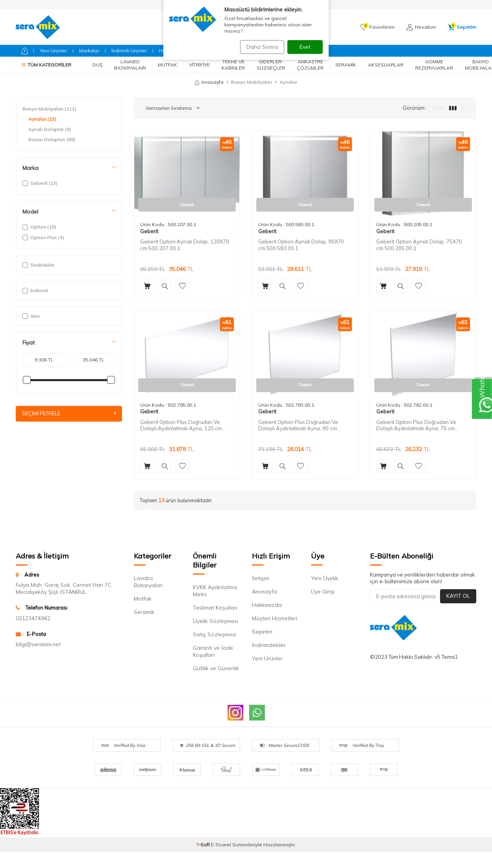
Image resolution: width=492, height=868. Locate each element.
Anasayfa (209, 82)
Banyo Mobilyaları (252, 82)
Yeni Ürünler (53, 51)
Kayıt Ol (458, 596)
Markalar (89, 51)
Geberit (149, 231)
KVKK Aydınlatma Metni (215, 591)
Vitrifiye (199, 65)
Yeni (31, 316)
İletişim (261, 578)
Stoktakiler (39, 265)
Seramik (346, 65)
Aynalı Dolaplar (50, 129)
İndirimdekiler (269, 645)
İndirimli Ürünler (129, 51)
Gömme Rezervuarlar (434, 65)
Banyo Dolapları (52, 140)
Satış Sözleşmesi (215, 634)
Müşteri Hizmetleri (275, 618)
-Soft (203, 845)
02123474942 (33, 618)
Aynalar (42, 119)
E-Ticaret (221, 845)
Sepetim (262, 632)
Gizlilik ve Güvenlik (216, 668)
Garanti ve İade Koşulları (213, 651)
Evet (305, 47)
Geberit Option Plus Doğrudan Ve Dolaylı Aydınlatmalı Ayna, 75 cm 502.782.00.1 (416, 426)
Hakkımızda (267, 605)
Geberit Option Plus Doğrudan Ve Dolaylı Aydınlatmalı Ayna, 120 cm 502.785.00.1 (181, 426)
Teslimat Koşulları (215, 608)
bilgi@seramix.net (38, 644)
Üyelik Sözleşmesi (215, 621)
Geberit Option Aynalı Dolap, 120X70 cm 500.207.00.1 (185, 245)
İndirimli (35, 290)
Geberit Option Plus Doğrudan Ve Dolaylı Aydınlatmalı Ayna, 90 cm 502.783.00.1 (298, 426)
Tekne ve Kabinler (233, 65)
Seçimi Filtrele (69, 414)
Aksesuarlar (386, 65)
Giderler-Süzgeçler (271, 65)
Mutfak (167, 65)
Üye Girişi (323, 592)
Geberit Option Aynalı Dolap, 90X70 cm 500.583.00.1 (301, 245)
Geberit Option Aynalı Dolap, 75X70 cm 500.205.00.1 (419, 245)
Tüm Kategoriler (46, 65)
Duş (97, 65)
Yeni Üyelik (325, 578)
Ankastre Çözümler (310, 65)
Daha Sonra (259, 47)
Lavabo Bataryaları (130, 65)
